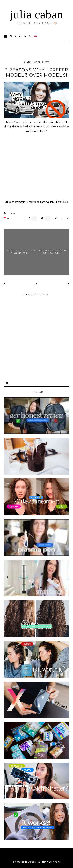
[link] (65, 202)
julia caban (36, 14)
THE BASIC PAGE (51, 862)
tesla (11, 213)
